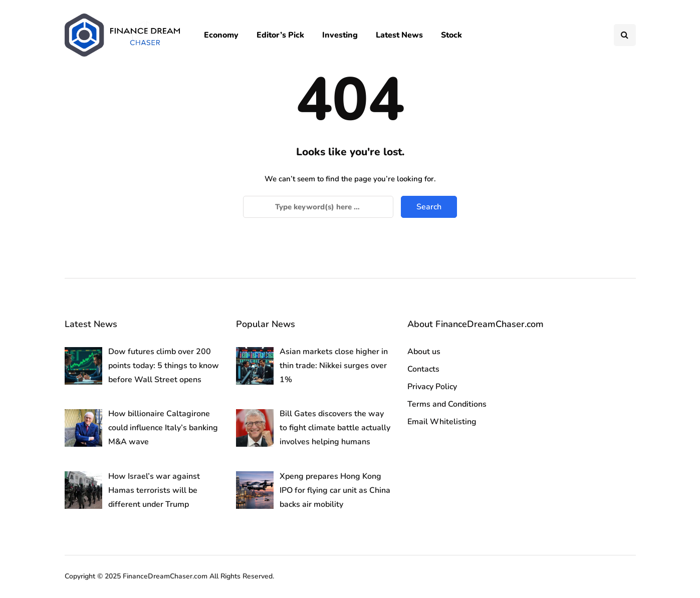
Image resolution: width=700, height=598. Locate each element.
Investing (340, 35)
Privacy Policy (432, 387)
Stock (451, 35)
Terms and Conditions (447, 404)
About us (424, 352)
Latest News (399, 35)
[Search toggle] (625, 35)
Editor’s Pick (280, 35)
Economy (221, 35)
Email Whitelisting (442, 422)
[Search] (318, 207)
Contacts (423, 369)
